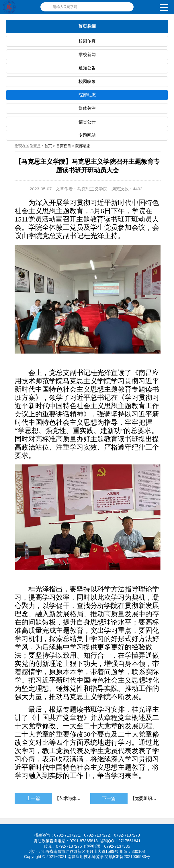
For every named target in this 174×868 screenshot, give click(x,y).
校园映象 (87, 81)
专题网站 (87, 135)
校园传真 (87, 41)
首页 (48, 146)
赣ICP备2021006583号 (129, 857)
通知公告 (87, 68)
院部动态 (87, 95)
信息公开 (87, 122)
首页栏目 (64, 146)
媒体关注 (87, 108)
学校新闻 (87, 54)
